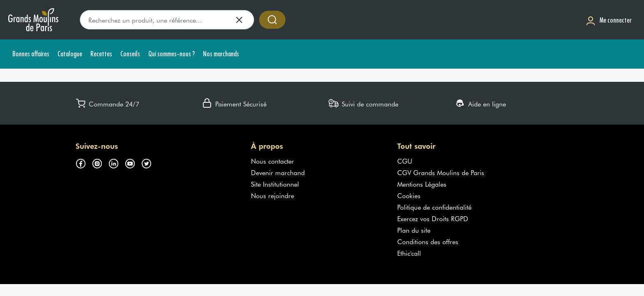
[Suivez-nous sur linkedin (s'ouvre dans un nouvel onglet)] (117, 162)
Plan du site (414, 230)
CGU (405, 161)
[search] (167, 20)
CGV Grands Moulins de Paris (441, 172)
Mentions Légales (422, 184)
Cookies (409, 195)
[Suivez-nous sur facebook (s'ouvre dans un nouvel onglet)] (84, 162)
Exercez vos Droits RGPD (433, 218)
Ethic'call (409, 253)
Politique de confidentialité (434, 207)
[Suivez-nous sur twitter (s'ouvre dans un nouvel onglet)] (149, 162)
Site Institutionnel (275, 184)
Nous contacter (273, 161)
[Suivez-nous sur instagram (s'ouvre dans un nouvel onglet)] (100, 162)
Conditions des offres (428, 241)
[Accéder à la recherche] (272, 20)
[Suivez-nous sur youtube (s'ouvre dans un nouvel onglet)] (133, 162)
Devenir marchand (278, 172)
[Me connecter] (609, 20)
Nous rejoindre (273, 195)
